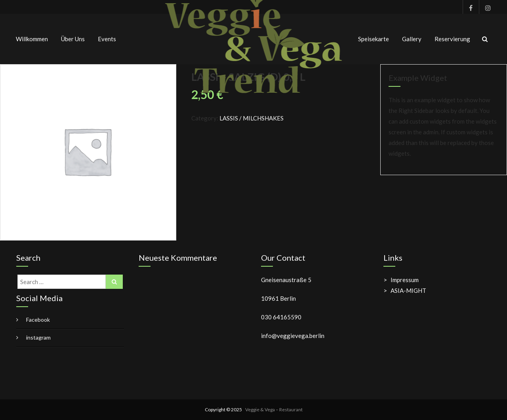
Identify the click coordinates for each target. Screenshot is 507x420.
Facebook (469, 7)
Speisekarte (374, 39)
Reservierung (452, 39)
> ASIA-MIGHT (405, 290)
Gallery (412, 39)
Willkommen (32, 39)
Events (107, 39)
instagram (485, 7)
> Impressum (401, 280)
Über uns (73, 39)
